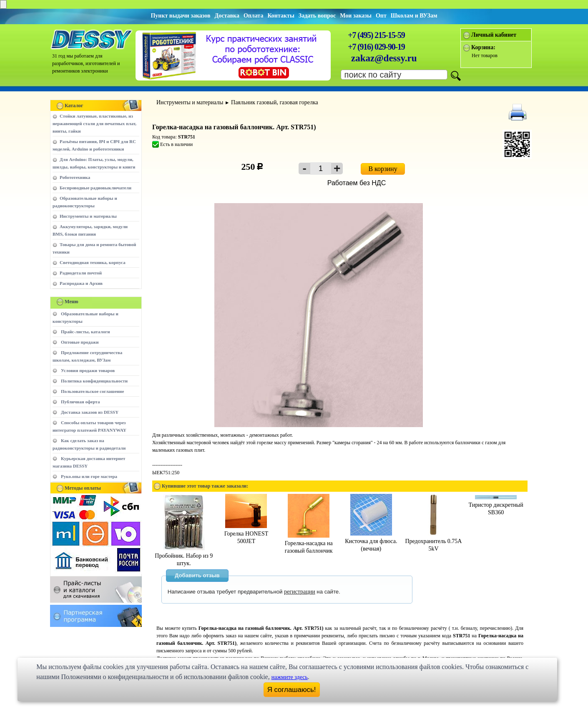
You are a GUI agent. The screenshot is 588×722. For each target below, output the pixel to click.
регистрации (300, 592)
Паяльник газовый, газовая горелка (275, 102)
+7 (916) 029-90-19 (376, 47)
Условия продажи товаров (88, 370)
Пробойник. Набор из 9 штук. (184, 556)
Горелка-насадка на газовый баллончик (309, 543)
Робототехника (75, 177)
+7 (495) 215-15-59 (376, 35)
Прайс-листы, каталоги (85, 332)
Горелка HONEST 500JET (246, 534)
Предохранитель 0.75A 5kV (433, 541)
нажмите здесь (290, 677)
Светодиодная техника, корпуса (93, 262)
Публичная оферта (80, 402)
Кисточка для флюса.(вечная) (371, 541)
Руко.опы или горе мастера (89, 476)
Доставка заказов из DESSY (90, 412)
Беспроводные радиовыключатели (95, 188)
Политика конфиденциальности (94, 381)
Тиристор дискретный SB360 (496, 505)
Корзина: (483, 47)
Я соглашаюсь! (292, 690)
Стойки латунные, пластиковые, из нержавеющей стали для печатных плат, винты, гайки (94, 123)
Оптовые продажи (80, 342)
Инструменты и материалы (88, 216)
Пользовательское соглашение (92, 391)
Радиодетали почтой (81, 273)
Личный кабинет (494, 35)
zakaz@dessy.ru (384, 58)
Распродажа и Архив (81, 283)
